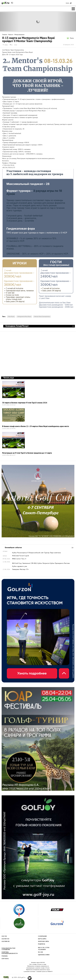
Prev (10, 22)
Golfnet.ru (5, 939)
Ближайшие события (71, 548)
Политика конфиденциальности (8, 953)
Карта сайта (42, 939)
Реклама (5, 956)
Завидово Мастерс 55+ (20, 570)
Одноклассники (44, 955)
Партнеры (5, 959)
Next (66, 22)
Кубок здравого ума (20, 567)
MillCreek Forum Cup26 (21, 556)
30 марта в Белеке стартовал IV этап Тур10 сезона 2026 (25, 403)
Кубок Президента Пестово (60, 563)
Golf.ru (4, 936)
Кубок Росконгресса (20, 553)
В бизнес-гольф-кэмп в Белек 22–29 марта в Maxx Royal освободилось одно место (36, 426)
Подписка (42, 944)
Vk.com (41, 952)
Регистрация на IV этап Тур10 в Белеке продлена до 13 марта (27, 453)
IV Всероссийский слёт (36, 553)
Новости (11, 35)
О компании (42, 936)
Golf (5, 3)
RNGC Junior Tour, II (19, 559)
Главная (5, 35)
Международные (19, 35)
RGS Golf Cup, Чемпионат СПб (23, 563)
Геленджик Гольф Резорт (73, 326)
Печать (72, 38)
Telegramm (42, 950)
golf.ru (6, 978)
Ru (12, 3)
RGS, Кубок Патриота (42, 563)
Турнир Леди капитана (53, 553)
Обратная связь (43, 942)
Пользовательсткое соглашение (8, 949)
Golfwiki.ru (6, 942)
